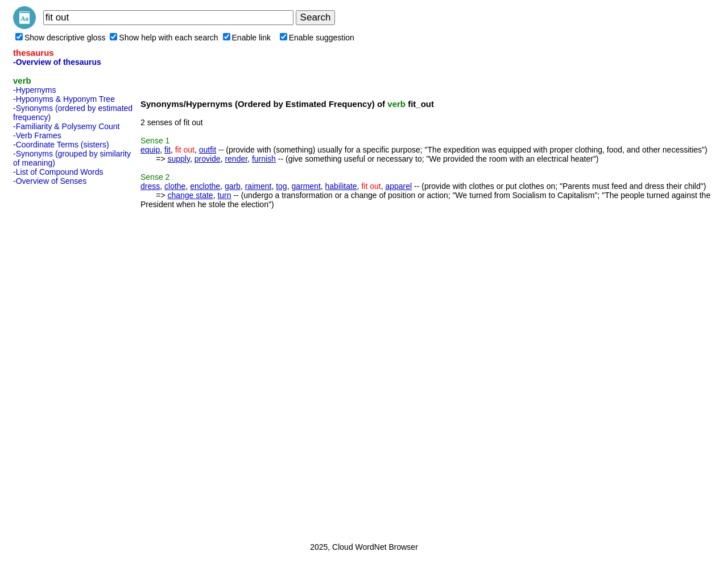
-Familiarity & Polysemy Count (67, 126)
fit (167, 150)
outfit (208, 150)
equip (150, 150)
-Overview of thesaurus (57, 62)
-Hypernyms (34, 90)
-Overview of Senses (50, 181)
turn (224, 195)
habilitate (341, 186)
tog (281, 186)
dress (150, 186)
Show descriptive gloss (60, 38)
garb (233, 186)
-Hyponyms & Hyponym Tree (64, 99)
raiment (258, 186)
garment (306, 186)
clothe (175, 186)
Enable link (247, 38)
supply (178, 159)
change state (190, 195)
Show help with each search (164, 38)
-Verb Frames (37, 135)
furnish (264, 159)
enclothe (205, 186)
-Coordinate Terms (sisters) (61, 145)
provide (208, 159)
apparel (398, 186)
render (236, 159)
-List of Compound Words (58, 172)
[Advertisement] (59, 360)
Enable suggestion (317, 38)
